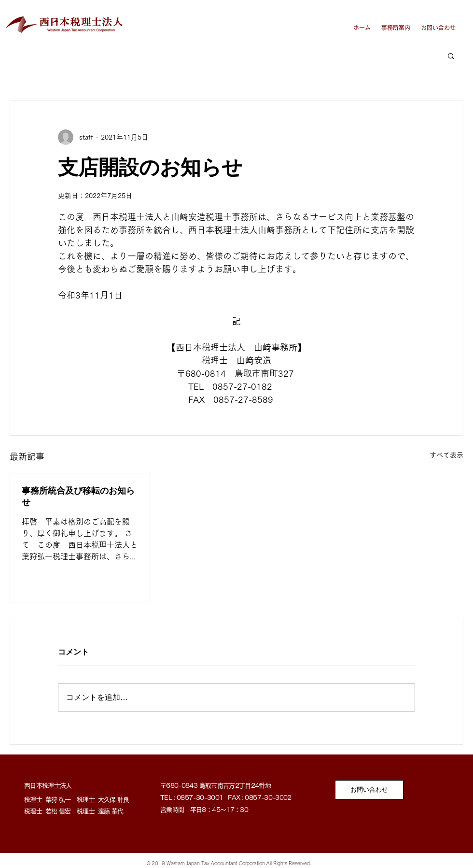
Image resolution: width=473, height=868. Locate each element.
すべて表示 (446, 455)
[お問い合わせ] (369, 790)
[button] (451, 56)
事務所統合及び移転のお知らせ (78, 497)
